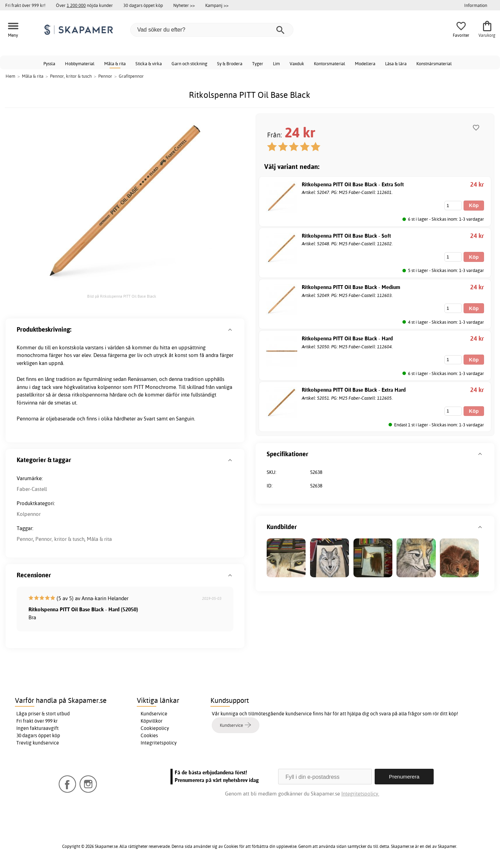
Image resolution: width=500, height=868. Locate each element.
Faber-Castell (32, 489)
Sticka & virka (149, 63)
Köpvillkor (152, 721)
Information (476, 5)
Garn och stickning (189, 63)
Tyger (258, 63)
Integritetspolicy (159, 743)
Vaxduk (297, 63)
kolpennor (109, 387)
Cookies (149, 735)
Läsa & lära (396, 63)
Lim (276, 63)
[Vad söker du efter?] (212, 30)
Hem (10, 76)
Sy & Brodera (230, 63)
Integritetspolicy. (360, 794)
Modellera (365, 63)
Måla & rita (115, 63)
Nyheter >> (184, 5)
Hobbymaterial (80, 63)
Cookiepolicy (155, 728)
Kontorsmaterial (330, 63)
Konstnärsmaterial (434, 63)
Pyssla (49, 63)
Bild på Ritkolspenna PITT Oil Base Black (122, 296)
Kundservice (154, 714)
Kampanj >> (217, 5)
